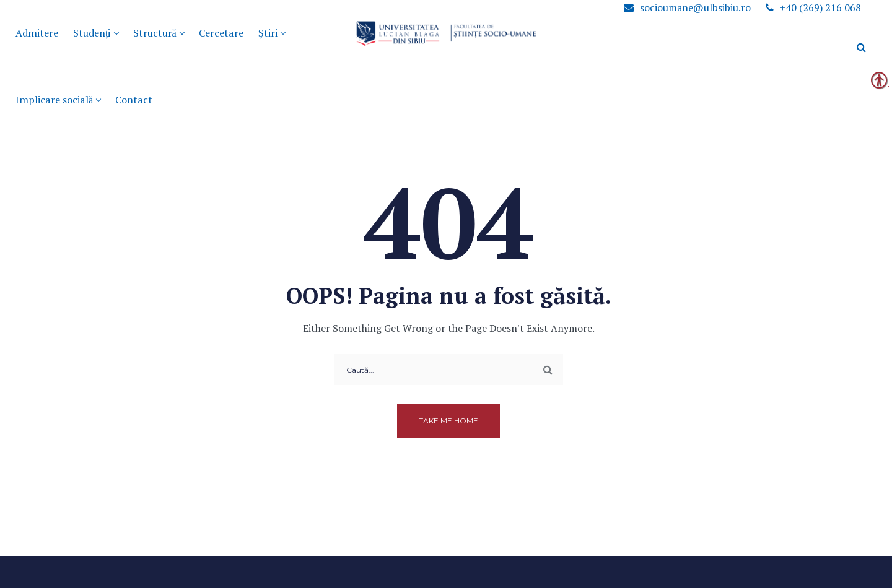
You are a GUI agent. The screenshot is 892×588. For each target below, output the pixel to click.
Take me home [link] (448, 421)
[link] (221, 33)
